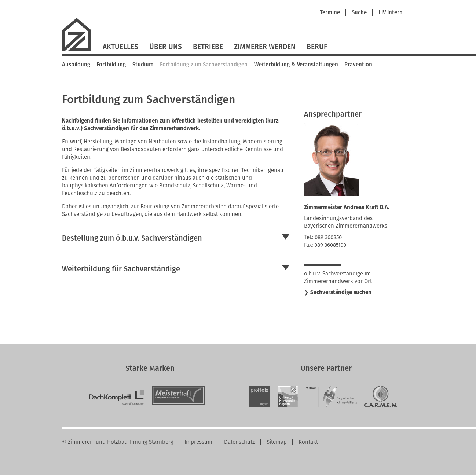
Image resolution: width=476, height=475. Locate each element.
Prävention (358, 65)
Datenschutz (239, 442)
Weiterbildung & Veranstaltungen (296, 65)
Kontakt (308, 442)
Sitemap (277, 442)
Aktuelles (120, 47)
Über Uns (166, 47)
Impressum (198, 442)
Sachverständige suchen (341, 292)
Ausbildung (76, 65)
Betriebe (208, 47)
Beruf (317, 47)
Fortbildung (111, 65)
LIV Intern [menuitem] (391, 13)
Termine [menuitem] (330, 13)
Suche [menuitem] (359, 13)
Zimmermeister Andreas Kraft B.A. (347, 207)
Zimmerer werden (265, 47)
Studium (143, 65)
